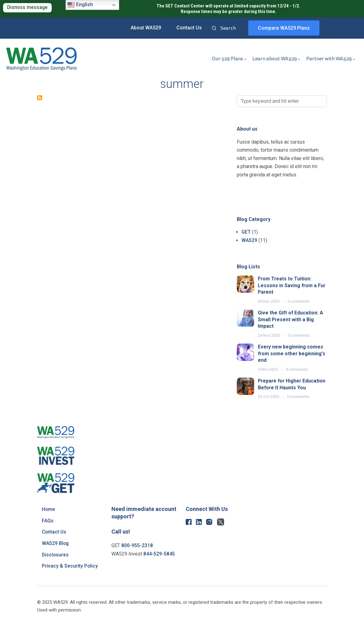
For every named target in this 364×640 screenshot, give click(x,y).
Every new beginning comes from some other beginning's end (292, 353)
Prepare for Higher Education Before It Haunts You (289, 387)
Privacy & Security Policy (70, 573)
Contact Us (189, 28)
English (80, 5)
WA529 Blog (56, 550)
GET (246, 232)
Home (49, 516)
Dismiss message (28, 8)
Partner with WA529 (329, 59)
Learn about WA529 (275, 59)
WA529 (249, 240)
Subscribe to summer (40, 98)
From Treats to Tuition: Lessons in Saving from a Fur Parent (292, 285)
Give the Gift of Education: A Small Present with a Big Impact (291, 319)
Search (214, 29)
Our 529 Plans (227, 59)
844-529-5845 (159, 561)
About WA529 (146, 28)
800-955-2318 (137, 552)
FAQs (48, 527)
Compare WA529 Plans (284, 28)
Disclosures (56, 561)
